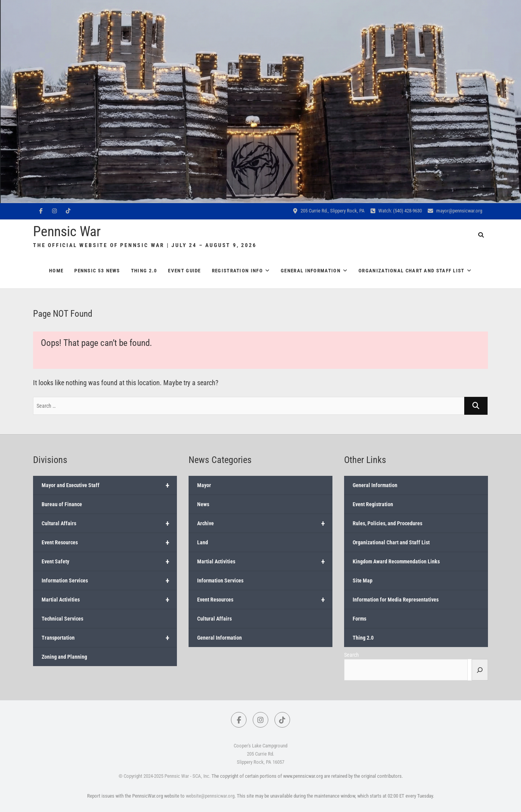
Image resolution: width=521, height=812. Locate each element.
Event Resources (109, 542)
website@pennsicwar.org (210, 796)
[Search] (480, 670)
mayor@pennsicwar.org (455, 211)
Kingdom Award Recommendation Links (396, 561)
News (203, 504)
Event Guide (184, 271)
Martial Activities (109, 600)
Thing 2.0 (144, 271)
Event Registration (373, 504)
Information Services (109, 581)
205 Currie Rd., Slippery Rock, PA (329, 211)
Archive (265, 523)
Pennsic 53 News (97, 271)
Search (351, 655)
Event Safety (109, 561)
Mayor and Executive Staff (109, 485)
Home (56, 271)
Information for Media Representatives (396, 600)
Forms (359, 619)
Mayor (204, 485)
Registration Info (237, 271)
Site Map (363, 581)
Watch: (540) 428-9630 (396, 211)
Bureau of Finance (62, 504)
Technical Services (62, 619)
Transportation (109, 638)
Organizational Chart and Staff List (412, 271)
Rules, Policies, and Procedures (387, 523)
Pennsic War (67, 231)
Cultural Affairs (109, 523)
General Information (311, 271)
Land (203, 542)
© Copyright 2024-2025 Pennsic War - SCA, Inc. (164, 776)
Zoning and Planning (64, 657)
